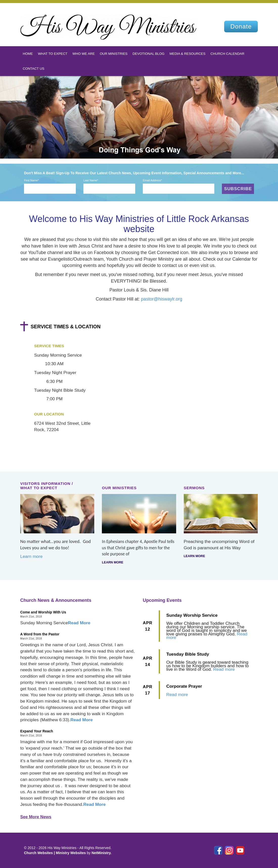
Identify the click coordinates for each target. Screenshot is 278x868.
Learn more (31, 556)
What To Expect (53, 54)
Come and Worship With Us (43, 612)
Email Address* (152, 180)
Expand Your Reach (37, 731)
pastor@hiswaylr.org (162, 299)
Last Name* (91, 180)
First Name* (31, 180)
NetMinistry (101, 853)
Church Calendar (227, 54)
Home (28, 54)
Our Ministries (114, 54)
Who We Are (84, 54)
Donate (241, 26)
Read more (224, 669)
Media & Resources (188, 54)
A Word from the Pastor (40, 634)
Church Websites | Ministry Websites (55, 853)
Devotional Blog (148, 54)
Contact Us (33, 69)
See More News (36, 817)
